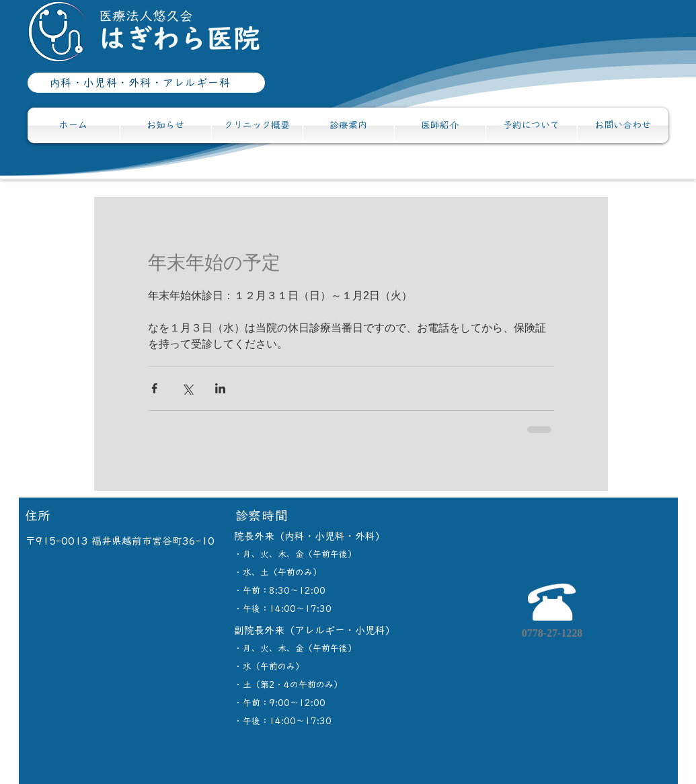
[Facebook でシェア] (154, 388)
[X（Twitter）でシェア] (187, 388)
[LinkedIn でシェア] (220, 388)
